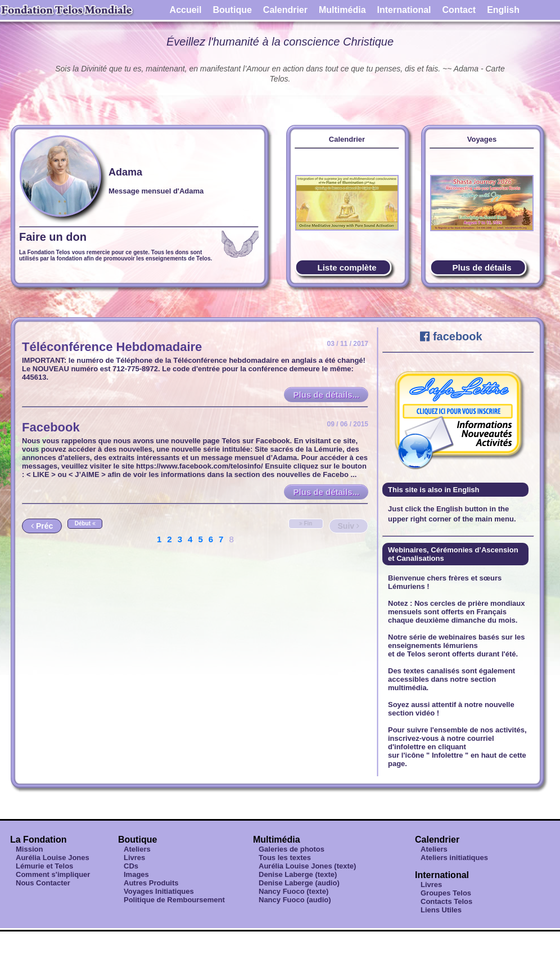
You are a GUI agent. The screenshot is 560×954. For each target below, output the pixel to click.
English (503, 10)
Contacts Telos (446, 901)
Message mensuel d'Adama (156, 191)
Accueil (186, 10)
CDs (131, 866)
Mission (29, 849)
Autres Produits (151, 883)
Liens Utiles (441, 910)
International (404, 10)
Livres (134, 858)
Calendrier (285, 10)
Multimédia (342, 10)
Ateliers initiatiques (454, 858)
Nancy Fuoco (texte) (293, 891)
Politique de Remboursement (174, 900)
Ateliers (137, 849)
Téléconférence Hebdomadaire (112, 347)
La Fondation (38, 840)
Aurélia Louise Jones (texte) (307, 866)
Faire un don (53, 237)
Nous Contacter (43, 883)
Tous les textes (285, 858)
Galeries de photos (292, 849)
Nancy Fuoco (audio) (295, 900)
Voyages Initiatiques (159, 891)
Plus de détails (482, 267)
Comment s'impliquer (53, 874)
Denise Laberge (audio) (299, 883)
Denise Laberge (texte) (298, 874)
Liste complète (347, 267)
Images (136, 874)
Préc (42, 526)
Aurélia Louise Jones (53, 858)
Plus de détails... (326, 395)
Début (85, 523)
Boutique (232, 10)
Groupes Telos (446, 893)
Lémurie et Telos (44, 866)
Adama (125, 172)
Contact (459, 10)
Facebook (51, 427)
